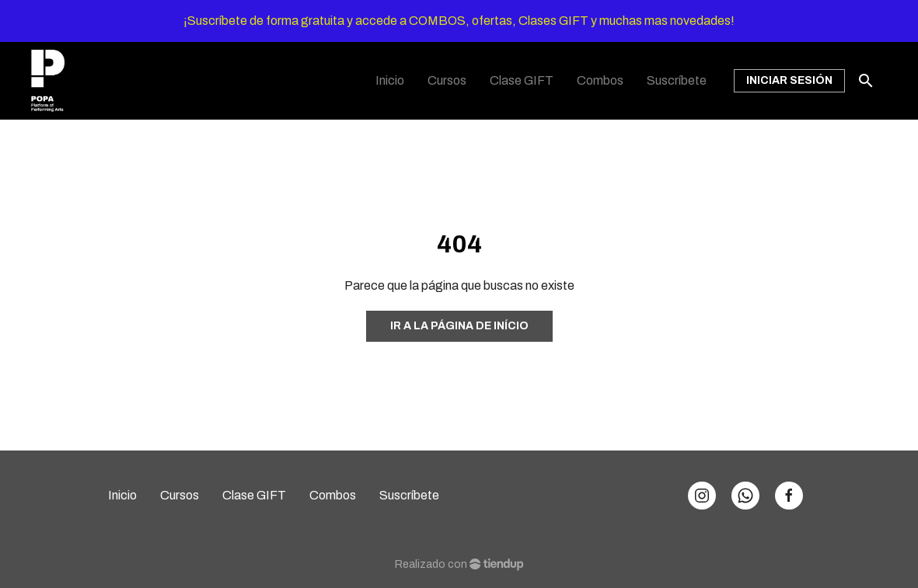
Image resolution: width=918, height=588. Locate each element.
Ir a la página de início (459, 326)
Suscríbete (409, 495)
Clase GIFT (254, 495)
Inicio (122, 495)
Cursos (180, 495)
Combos (333, 495)
